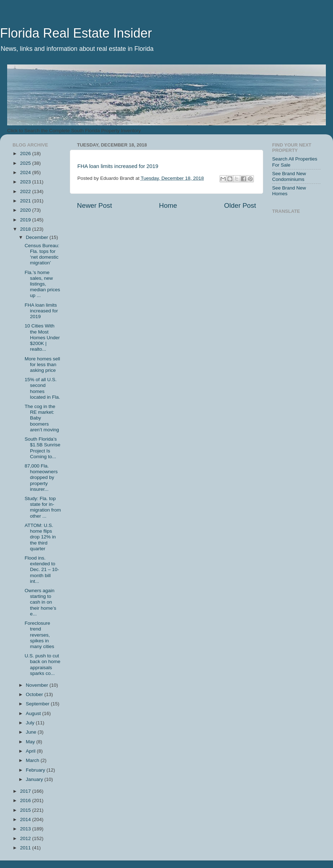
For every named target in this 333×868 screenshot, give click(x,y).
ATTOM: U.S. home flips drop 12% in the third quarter (40, 537)
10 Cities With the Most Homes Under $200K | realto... (42, 337)
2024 (26, 172)
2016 (26, 800)
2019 (26, 220)
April (31, 751)
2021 (26, 201)
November (38, 685)
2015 (26, 810)
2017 (26, 791)
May (31, 742)
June (32, 732)
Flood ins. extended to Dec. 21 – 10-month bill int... (42, 570)
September (38, 704)
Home (168, 205)
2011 (26, 848)
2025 (26, 163)
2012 (26, 838)
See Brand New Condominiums (289, 176)
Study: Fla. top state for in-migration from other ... (43, 507)
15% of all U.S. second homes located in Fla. (42, 388)
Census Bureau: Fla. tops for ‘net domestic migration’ (42, 254)
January (35, 779)
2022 (26, 191)
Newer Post (95, 205)
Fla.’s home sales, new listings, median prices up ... (42, 284)
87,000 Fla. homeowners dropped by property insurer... (41, 478)
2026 (26, 154)
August (34, 713)
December (38, 237)
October (35, 694)
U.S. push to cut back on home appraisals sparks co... (43, 665)
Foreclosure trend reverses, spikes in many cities (40, 635)
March (33, 760)
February (36, 770)
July (31, 723)
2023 (26, 182)
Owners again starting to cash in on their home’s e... (40, 602)
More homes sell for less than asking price (42, 365)
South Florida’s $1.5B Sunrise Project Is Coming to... (43, 448)
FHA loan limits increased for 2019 (118, 166)
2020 (26, 210)
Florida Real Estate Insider (76, 33)
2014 (26, 819)
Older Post (240, 205)
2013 (26, 829)
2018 (26, 229)
